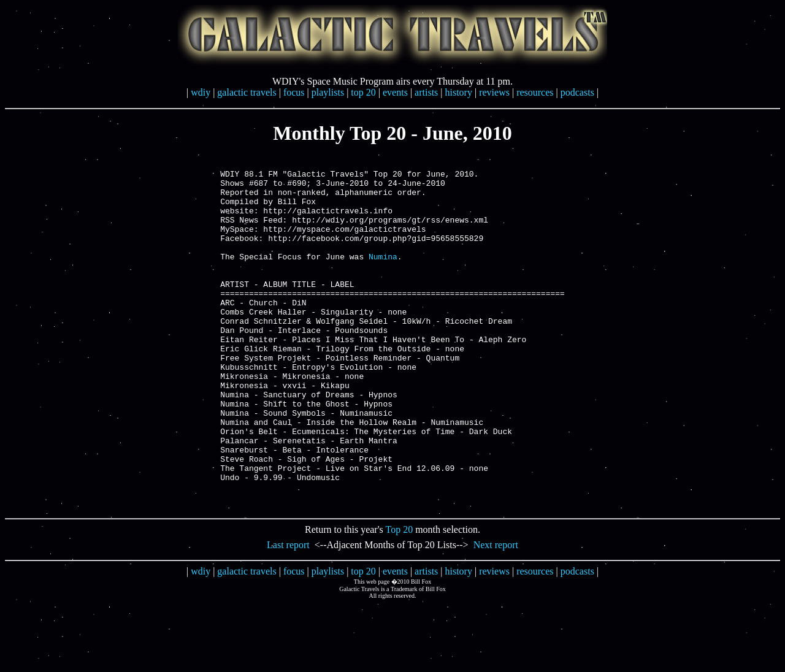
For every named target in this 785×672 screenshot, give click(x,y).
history (459, 92)
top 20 (363, 92)
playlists (328, 92)
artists (426, 92)
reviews (494, 92)
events (395, 92)
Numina (383, 277)
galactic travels (247, 92)
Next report (496, 613)
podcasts (577, 92)
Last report (288, 613)
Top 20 (400, 598)
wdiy (201, 92)
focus (294, 92)
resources (535, 92)
